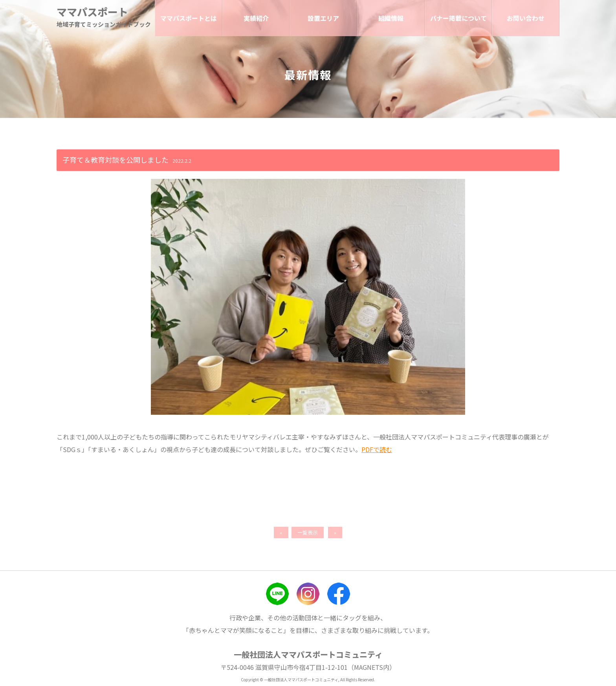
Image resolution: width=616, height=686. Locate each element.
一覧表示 (308, 532)
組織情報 (391, 18)
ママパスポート (92, 12)
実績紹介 (256, 18)
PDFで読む (377, 449)
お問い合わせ (526, 18)
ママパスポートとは (189, 18)
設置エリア (323, 18)
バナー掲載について (458, 18)
